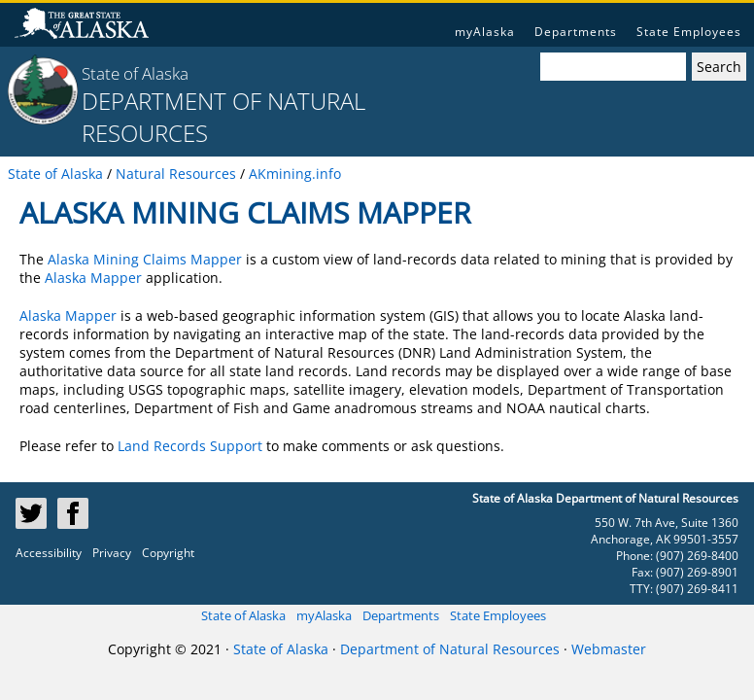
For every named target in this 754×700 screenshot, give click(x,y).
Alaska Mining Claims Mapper (145, 259)
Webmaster (609, 649)
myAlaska (485, 32)
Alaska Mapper (93, 278)
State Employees (689, 32)
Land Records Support (190, 446)
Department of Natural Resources (450, 649)
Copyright (168, 553)
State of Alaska (135, 73)
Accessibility (49, 553)
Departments (576, 32)
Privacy (112, 553)
